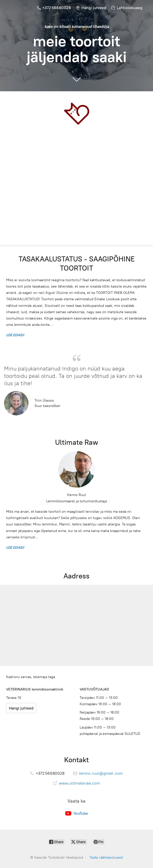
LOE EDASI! (16, 335)
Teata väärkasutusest (106, 857)
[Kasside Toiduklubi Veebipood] (76, 114)
